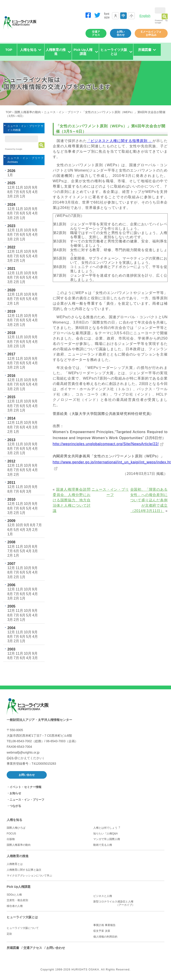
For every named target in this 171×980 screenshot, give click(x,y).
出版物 (11, 839)
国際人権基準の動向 (28, 112)
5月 (29, 192)
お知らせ (15, 793)
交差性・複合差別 (17, 900)
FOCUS (11, 834)
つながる (15, 806)
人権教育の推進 (18, 856)
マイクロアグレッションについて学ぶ (29, 876)
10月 (28, 187)
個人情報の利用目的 (105, 937)
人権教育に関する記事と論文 (24, 870)
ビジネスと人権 (103, 896)
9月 (35, 187)
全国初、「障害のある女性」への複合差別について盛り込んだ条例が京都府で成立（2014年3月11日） (149, 500)
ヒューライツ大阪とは (22, 917)
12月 (11, 187)
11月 (19, 187)
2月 (16, 196)
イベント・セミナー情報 (25, 787)
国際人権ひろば (16, 828)
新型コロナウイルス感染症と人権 (129, 903)
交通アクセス (96, 33)
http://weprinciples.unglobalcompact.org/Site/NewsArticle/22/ (106, 444)
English (145, 16)
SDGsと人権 (14, 895)
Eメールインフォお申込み (151, 33)
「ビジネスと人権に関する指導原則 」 (120, 141)
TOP (9, 50)
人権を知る (14, 820)
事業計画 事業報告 (104, 925)
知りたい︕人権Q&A (105, 834)
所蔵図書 (13, 948)
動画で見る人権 (103, 845)
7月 (16, 192)
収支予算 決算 (102, 931)
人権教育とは (15, 864)
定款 (9, 934)
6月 (23, 192)
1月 (10, 175)
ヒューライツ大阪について (23, 928)
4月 (35, 192)
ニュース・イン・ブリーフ (61, 112)
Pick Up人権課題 (19, 887)
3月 (10, 196)
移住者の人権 (15, 906)
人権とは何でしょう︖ (107, 828)
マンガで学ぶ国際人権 (107, 839)
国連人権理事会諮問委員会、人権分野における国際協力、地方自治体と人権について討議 (72, 500)
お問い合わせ (121, 33)
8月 (10, 192)
